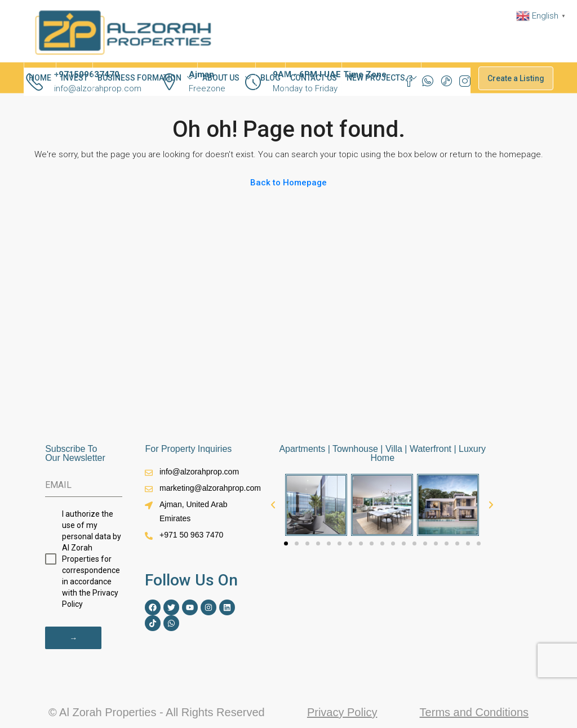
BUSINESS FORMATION (139, 78)
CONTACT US (314, 78)
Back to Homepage (288, 183)
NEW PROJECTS (376, 78)
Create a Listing (516, 78)
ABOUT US (221, 78)
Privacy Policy (342, 711)
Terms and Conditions (474, 711)
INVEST (74, 78)
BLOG (270, 78)
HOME (40, 78)
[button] (273, 505)
